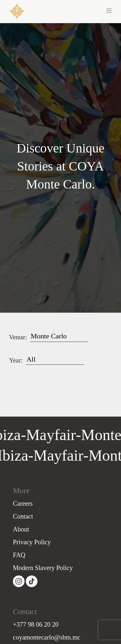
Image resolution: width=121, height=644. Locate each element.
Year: (16, 360)
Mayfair (52, 435)
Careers (23, 503)
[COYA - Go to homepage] (17, 11)
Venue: (18, 337)
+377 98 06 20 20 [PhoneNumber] (36, 624)
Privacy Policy (32, 542)
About (21, 529)
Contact (23, 516)
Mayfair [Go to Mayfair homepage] (57, 455)
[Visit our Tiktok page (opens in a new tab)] (32, 581)
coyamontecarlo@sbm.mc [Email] (47, 637)
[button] (86, 10)
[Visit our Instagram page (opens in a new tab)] (19, 581)
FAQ (19, 555)
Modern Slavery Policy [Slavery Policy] (43, 568)
